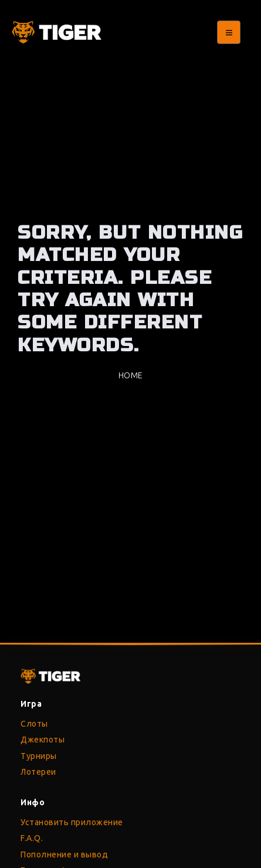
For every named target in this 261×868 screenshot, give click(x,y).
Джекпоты (43, 740)
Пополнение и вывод (64, 855)
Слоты (34, 724)
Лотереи (38, 772)
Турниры (39, 756)
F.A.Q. (32, 838)
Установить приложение (72, 822)
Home (131, 375)
